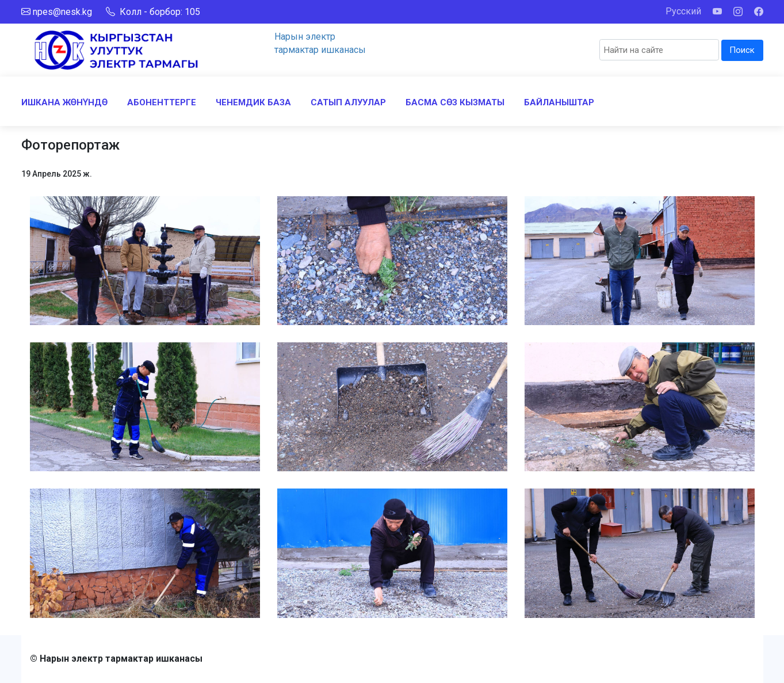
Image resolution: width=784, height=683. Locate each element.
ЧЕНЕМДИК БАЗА (253, 102)
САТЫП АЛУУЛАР (348, 102)
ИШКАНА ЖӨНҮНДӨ (64, 102)
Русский (683, 11)
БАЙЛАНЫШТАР (559, 102)
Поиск (742, 50)
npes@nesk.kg (62, 12)
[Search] (659, 50)
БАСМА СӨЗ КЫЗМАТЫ (455, 102)
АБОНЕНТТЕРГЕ (162, 102)
